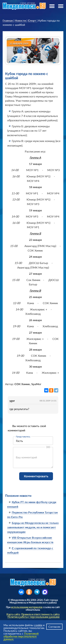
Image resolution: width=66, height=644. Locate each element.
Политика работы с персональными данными (34, 617)
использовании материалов (27, 607)
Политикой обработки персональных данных (21, 636)
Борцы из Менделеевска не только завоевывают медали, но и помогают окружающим (33, 527)
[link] (8, 21)
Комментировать (36, 476)
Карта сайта (13, 614)
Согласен (54, 627)
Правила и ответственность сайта (40, 614)
